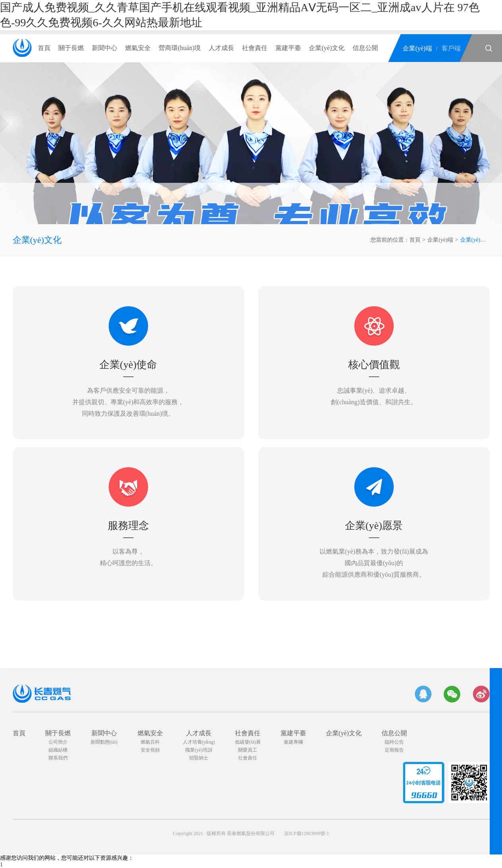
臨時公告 (394, 742)
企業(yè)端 (417, 48)
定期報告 (394, 750)
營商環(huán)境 (180, 48)
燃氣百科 (150, 742)
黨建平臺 (288, 48)
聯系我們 (58, 758)
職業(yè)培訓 (199, 750)
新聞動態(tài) (104, 742)
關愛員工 (248, 750)
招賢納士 (199, 758)
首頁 (44, 48)
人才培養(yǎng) (199, 742)
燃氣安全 (138, 48)
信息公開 (365, 48)
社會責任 (255, 48)
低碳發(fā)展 (248, 742)
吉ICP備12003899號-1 (307, 833)
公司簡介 (58, 742)
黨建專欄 (293, 742)
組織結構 (58, 750)
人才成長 (221, 48)
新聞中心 (105, 48)
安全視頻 (150, 750)
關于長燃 (71, 48)
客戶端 (451, 48)
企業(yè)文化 (327, 48)
